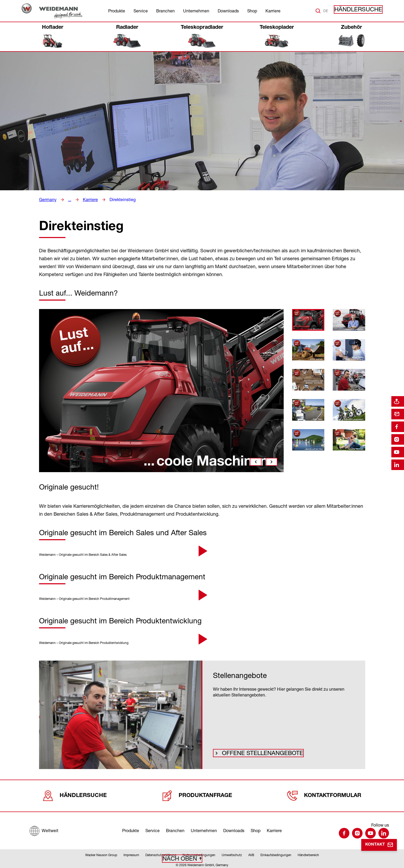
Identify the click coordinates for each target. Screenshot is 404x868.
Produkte (117, 11)
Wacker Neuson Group (101, 853)
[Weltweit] (44, 828)
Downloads (228, 11)
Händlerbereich (308, 853)
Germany (47, 200)
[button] (202, 551)
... (68, 200)
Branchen (165, 11)
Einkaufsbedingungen (276, 853)
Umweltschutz (232, 853)
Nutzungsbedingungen (199, 853)
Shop (252, 11)
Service (141, 11)
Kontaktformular (324, 794)
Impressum (131, 853)
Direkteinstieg (117, 200)
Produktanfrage (197, 794)
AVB (251, 853)
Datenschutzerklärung (161, 853)
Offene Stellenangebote (252, 752)
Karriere (273, 11)
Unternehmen (196, 11)
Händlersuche (363, 11)
